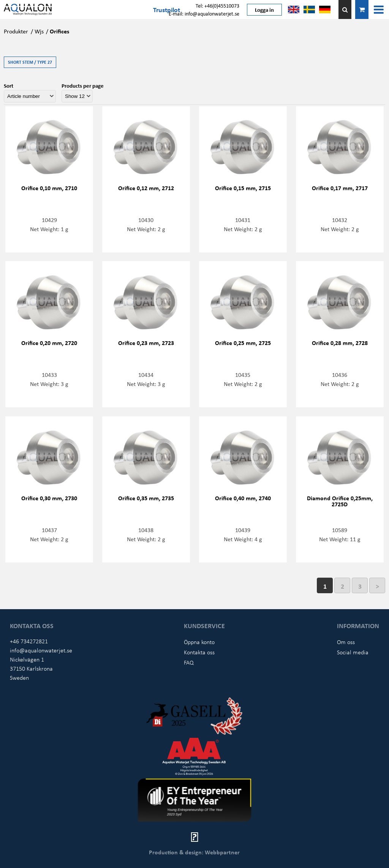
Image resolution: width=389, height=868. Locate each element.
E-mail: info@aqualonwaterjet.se (204, 13)
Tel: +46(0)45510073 (217, 6)
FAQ (189, 662)
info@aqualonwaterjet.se (41, 650)
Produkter (16, 31)
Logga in (264, 9)
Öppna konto (199, 642)
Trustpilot (167, 9)
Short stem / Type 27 (30, 62)
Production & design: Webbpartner (194, 852)
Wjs (39, 31)
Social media (353, 652)
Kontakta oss (199, 652)
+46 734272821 (29, 641)
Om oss (346, 642)
